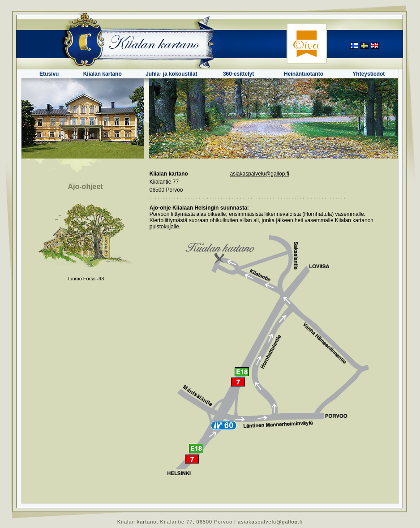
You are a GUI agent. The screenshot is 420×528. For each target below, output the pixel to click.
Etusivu (49, 74)
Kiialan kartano (103, 74)
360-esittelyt (238, 74)
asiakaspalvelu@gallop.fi (259, 174)
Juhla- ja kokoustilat (171, 74)
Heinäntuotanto (304, 74)
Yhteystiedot (369, 74)
